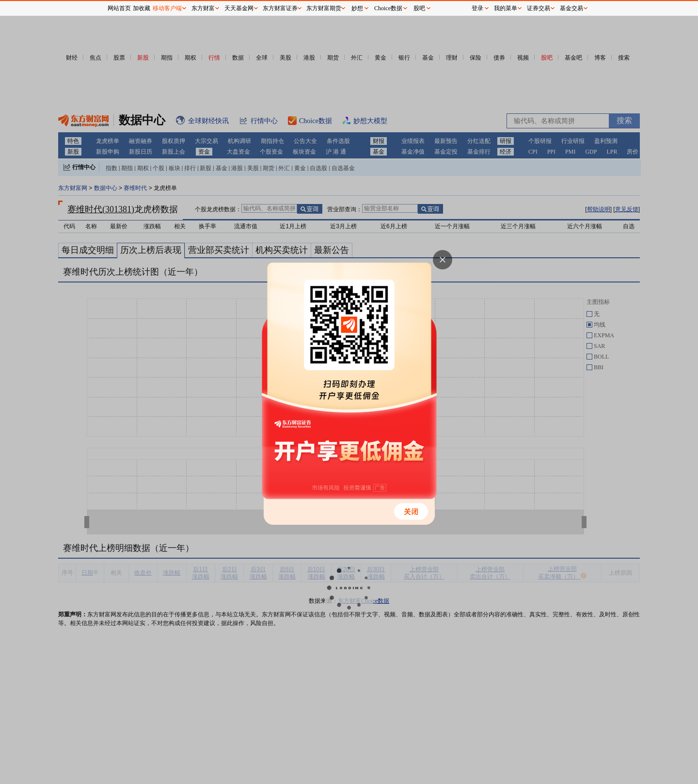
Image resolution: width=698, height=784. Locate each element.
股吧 (419, 8)
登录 (477, 8)
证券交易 (539, 8)
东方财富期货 (324, 8)
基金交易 (571, 8)
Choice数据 (388, 8)
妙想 (357, 8)
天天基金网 (239, 8)
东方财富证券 (280, 8)
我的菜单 (506, 8)
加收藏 (142, 8)
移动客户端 (167, 8)
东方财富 (203, 8)
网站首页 (119, 8)
